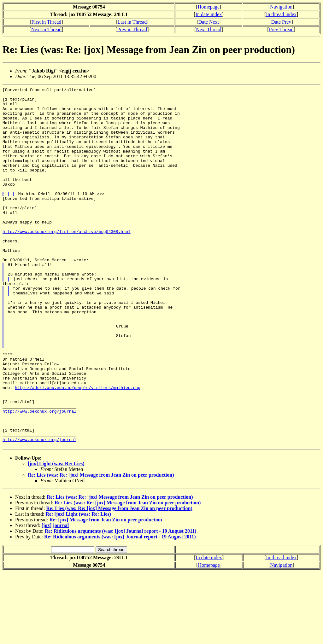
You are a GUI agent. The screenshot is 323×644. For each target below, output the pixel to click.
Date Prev (281, 22)
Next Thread (208, 29)
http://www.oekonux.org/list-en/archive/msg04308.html (67, 261)
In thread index (281, 14)
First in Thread (47, 22)
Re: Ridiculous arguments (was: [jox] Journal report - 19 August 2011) (121, 603)
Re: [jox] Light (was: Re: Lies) (78, 586)
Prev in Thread (132, 29)
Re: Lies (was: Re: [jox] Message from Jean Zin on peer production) (101, 547)
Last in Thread (132, 22)
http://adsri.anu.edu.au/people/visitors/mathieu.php (78, 448)
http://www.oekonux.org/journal (39, 476)
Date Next (209, 22)
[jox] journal (55, 597)
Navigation (281, 7)
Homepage (209, 7)
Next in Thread (47, 29)
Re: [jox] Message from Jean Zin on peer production (106, 592)
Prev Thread (281, 29)
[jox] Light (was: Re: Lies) (56, 535)
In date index (209, 14)
